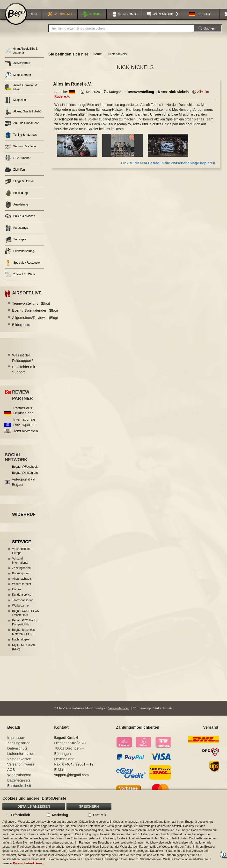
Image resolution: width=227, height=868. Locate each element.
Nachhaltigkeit (21, 646)
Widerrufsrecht (22, 590)
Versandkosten (119, 714)
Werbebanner (21, 612)
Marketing (60, 815)
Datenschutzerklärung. (29, 863)
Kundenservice (22, 601)
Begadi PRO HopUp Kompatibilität (25, 629)
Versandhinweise (21, 770)
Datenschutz (17, 754)
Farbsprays (16, 234)
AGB (11, 776)
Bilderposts (21, 331)
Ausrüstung (16, 211)
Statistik (100, 815)
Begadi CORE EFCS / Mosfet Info (26, 619)
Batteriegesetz (19, 786)
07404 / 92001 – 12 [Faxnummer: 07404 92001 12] (78, 770)
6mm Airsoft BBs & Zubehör (21, 57)
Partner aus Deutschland (23, 417)
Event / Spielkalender (35, 317)
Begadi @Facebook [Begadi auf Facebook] (25, 473)
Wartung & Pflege (20, 153)
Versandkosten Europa (22, 557)
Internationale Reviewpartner (25, 428)
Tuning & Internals (21, 141)
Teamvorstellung (141, 98)
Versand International (20, 567)
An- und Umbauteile (22, 130)
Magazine (15, 106)
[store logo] (16, 20)
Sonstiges (15, 246)
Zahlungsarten (21, 574)
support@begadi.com (71, 781)
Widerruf (24, 521)
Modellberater (18, 81)
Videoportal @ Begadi (23, 488)
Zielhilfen (15, 176)
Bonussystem (21, 580)
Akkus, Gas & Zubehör (24, 118)
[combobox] (121, 35)
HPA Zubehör (18, 164)
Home (97, 60)
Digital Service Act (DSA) (24, 653)
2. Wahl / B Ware (20, 281)
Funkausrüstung (19, 257)
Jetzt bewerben (26, 437)
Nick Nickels (179, 98)
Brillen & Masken (20, 223)
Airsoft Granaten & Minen (21, 94)
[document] (113, 829)
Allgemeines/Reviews (35, 324)
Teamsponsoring (23, 607)
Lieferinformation (21, 760)
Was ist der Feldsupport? (23, 364)
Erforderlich (20, 815)
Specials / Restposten (23, 269)
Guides (17, 596)
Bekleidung (16, 199)
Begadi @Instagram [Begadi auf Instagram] (25, 479)
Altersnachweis (22, 585)
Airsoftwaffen (17, 70)
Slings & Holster (19, 188)
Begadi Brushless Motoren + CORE (23, 638)
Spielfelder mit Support (24, 376)
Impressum (16, 744)
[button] (199, 20)
